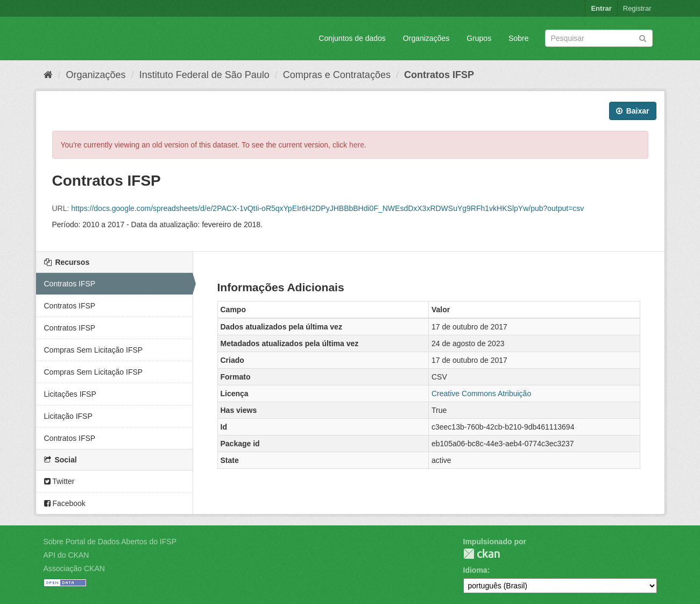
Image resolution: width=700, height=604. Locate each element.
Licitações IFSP (70, 394)
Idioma (475, 570)
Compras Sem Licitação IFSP (94, 350)
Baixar (633, 111)
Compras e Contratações (337, 75)
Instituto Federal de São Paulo (204, 75)
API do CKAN (66, 555)
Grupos (479, 38)
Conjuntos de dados (352, 38)
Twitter (59, 481)
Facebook (65, 503)
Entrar (601, 8)
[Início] (48, 75)
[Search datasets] (599, 38)
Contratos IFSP (439, 75)
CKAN (482, 554)
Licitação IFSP (68, 416)
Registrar (637, 8)
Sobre (518, 38)
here (357, 145)
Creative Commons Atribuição (481, 394)
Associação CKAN (74, 568)
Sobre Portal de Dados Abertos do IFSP (110, 542)
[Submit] (643, 37)
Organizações (426, 38)
